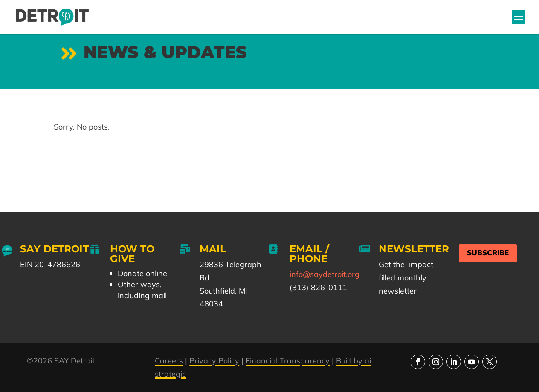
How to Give (132, 254)
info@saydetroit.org (325, 274)
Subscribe (488, 253)
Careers (169, 361)
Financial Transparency (288, 361)
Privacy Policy (214, 361)
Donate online (142, 273)
